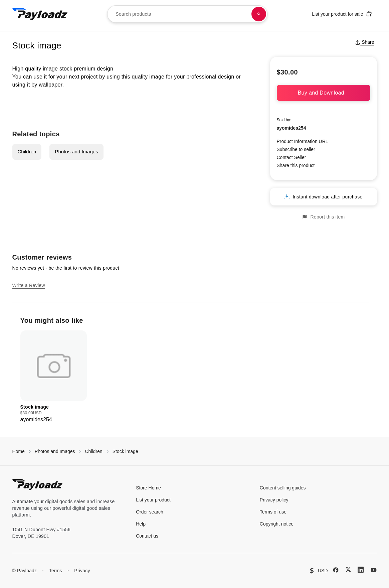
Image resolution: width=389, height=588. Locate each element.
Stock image (125, 451)
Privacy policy (274, 500)
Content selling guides (283, 488)
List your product (153, 500)
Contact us (147, 536)
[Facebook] (336, 570)
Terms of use (273, 512)
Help (141, 524)
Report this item (323, 217)
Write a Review (29, 285)
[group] (54, 377)
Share (364, 42)
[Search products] (259, 14)
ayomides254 (291, 128)
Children (27, 152)
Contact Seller (291, 157)
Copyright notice (277, 524)
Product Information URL (303, 141)
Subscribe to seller (296, 149)
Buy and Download (324, 93)
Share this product (296, 165)
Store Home (148, 488)
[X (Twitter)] (348, 569)
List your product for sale (342, 14)
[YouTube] (374, 570)
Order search (150, 512)
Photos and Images (76, 152)
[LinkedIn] (361, 570)
